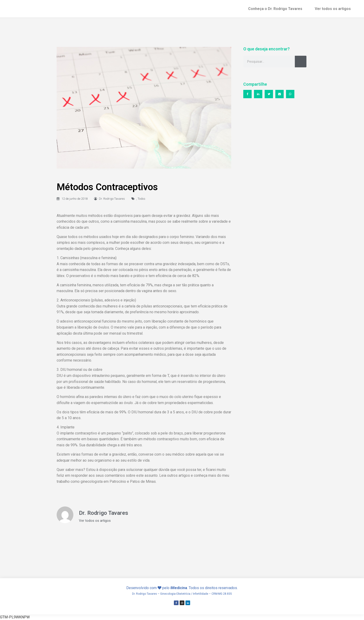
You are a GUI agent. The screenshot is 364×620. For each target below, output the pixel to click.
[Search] (301, 62)
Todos (141, 199)
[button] (247, 94)
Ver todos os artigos (333, 9)
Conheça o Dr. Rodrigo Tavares (275, 9)
